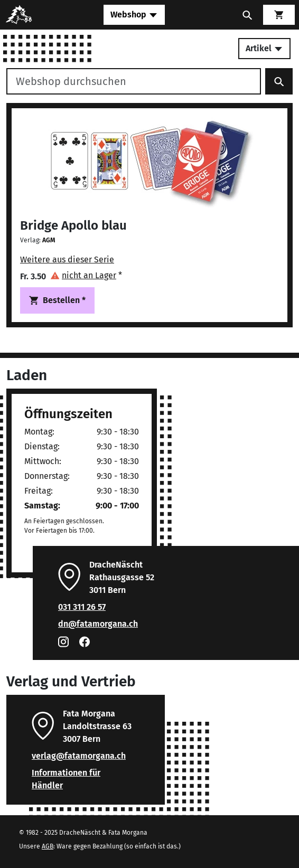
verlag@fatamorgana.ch (79, 756)
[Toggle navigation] (134, 15)
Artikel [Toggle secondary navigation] (264, 48)
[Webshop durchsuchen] (134, 81)
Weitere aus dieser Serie (67, 260)
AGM (49, 240)
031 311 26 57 (82, 607)
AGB (48, 846)
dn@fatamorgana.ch (98, 624)
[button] (86, 275)
